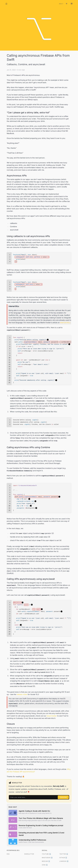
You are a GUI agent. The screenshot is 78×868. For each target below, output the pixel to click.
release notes (22, 694)
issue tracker (52, 716)
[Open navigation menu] (72, 4)
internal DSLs (65, 323)
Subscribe (63, 797)
